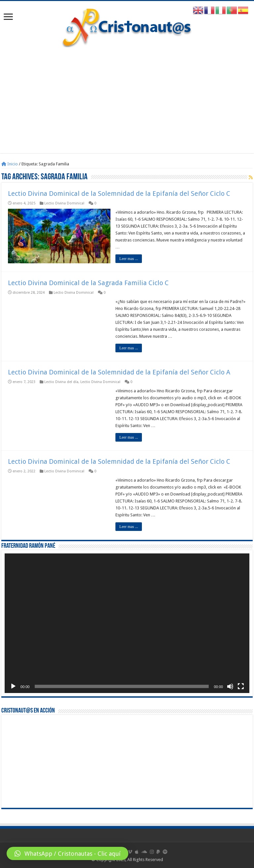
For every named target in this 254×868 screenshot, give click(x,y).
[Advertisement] (127, 97)
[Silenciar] (230, 686)
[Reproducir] (13, 686)
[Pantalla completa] (241, 686)
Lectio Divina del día (61, 382)
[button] (67, 853)
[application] (127, 623)
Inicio (10, 164)
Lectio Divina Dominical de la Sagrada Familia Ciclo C (88, 283)
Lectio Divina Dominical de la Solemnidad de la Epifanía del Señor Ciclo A (119, 372)
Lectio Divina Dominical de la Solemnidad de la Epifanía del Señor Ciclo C (119, 194)
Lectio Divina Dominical (64, 203)
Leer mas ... (129, 259)
